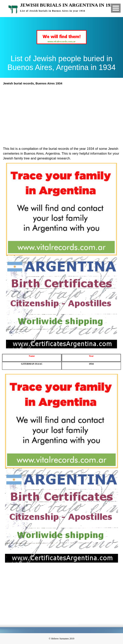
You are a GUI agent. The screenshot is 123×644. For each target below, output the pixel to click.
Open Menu (116, 8)
